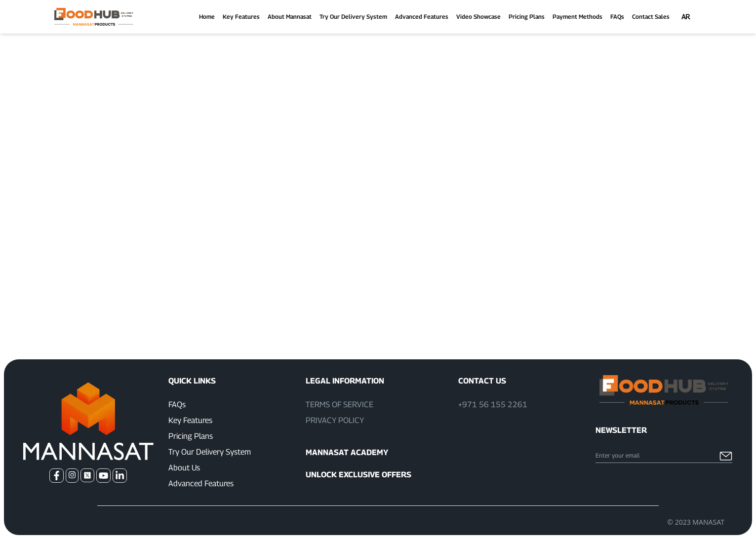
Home (207, 17)
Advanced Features (422, 17)
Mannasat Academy (347, 452)
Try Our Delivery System (353, 17)
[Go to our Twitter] (87, 475)
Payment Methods (577, 17)
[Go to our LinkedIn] (120, 476)
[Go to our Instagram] (72, 476)
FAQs (617, 17)
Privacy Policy (335, 420)
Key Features (241, 17)
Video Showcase (478, 17)
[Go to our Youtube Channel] (103, 476)
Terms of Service (339, 404)
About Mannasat (290, 17)
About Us (184, 468)
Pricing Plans (527, 17)
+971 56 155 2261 (493, 404)
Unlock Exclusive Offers (358, 475)
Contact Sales (651, 17)
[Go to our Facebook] (57, 476)
